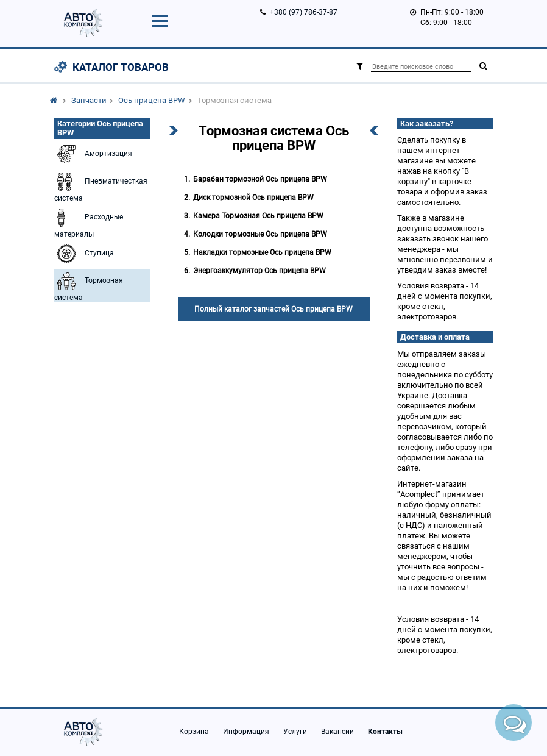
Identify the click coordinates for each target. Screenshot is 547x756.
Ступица (84, 254)
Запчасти (89, 100)
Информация (246, 732)
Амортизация (93, 154)
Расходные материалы (89, 222)
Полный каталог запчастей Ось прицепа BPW (273, 309)
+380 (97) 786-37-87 (304, 12)
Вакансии (337, 732)
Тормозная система (89, 285)
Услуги (295, 732)
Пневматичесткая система (101, 186)
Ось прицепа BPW (152, 100)
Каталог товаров (121, 67)
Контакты (385, 732)
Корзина (194, 732)
